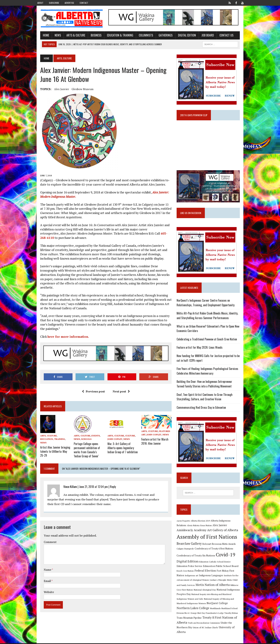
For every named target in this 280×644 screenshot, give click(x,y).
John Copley (113, 437)
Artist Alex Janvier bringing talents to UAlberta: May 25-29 (50, 445)
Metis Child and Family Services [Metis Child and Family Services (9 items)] (228, 585)
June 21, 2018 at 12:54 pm (88, 483)
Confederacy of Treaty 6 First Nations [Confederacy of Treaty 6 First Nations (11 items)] (216, 554)
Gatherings (160, 36)
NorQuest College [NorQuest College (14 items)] (189, 609)
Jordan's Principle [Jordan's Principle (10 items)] (204, 585)
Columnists (140, 36)
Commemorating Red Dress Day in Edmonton (203, 412)
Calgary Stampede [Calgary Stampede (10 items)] (187, 554)
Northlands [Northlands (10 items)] (239, 609)
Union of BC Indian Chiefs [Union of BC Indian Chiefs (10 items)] (212, 628)
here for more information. (63, 333)
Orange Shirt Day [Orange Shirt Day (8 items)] (216, 614)
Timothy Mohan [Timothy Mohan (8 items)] (185, 619)
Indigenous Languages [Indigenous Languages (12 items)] (194, 581)
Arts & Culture (70, 36)
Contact (84, 3)
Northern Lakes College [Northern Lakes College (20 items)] (217, 609)
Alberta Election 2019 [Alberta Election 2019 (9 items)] (202, 526)
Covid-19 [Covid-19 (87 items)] (228, 560)
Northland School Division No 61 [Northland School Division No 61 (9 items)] (193, 614)
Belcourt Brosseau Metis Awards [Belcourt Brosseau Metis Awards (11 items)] (221, 549)
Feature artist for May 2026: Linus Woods (202, 352)
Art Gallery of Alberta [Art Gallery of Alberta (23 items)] (207, 535)
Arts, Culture (43, 433)
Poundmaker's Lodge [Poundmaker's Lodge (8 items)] (233, 614)
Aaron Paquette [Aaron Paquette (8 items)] (185, 526)
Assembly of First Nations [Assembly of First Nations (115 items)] (209, 542)
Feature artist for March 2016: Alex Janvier (155, 439)
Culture (128, 433)
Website (43, 588)
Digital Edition (181, 36)
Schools (83, 437)
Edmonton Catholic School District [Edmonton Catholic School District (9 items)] (217, 567)
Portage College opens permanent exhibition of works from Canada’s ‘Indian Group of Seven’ (86, 446)
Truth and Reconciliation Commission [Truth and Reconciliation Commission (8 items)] (221, 624)
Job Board (202, 36)
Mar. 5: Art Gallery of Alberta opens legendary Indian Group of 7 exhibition (122, 445)
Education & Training (115, 36)
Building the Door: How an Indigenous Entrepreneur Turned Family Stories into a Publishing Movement (210, 389)
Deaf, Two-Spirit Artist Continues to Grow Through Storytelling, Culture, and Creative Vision (207, 402)
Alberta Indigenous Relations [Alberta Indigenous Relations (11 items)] (228, 526)
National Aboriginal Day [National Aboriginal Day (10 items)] (190, 595)
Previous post (91, 389)
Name (42, 566)
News (52, 36)
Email (42, 577)
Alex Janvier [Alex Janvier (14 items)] (211, 531)
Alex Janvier (56, 90)
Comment (45, 538)
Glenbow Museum (77, 90)
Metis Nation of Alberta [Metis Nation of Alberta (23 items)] (196, 590)
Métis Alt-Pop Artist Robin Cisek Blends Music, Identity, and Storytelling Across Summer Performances (212, 320)
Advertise (69, 3)
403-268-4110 (139, 234)
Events (92, 433)
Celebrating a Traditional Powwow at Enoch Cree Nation (209, 344)
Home (40, 36)
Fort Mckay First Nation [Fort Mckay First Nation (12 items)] (220, 576)
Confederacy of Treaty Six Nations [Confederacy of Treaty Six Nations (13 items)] (198, 561)
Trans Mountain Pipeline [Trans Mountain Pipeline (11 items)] (205, 619)
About (40, 3)
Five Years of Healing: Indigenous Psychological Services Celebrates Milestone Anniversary (209, 376)
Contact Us (221, 36)
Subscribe (54, 3)
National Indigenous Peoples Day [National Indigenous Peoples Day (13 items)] (221, 595)
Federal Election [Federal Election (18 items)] (196, 576)
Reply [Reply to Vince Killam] (107, 483)
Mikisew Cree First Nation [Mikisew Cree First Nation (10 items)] (226, 590)
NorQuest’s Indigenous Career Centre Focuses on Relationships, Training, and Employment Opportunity (207, 308)
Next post (119, 389)
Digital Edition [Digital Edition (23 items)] (189, 567)
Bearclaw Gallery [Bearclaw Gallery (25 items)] (191, 549)
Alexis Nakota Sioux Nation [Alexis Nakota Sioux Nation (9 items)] (191, 531)
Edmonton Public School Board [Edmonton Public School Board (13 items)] (211, 572)
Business (91, 36)
